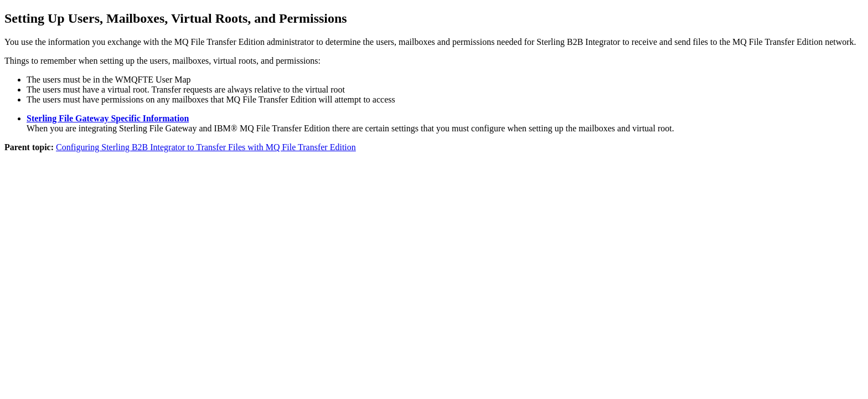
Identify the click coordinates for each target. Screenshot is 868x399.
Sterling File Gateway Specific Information (108, 118)
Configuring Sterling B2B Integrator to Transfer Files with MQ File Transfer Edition (206, 147)
